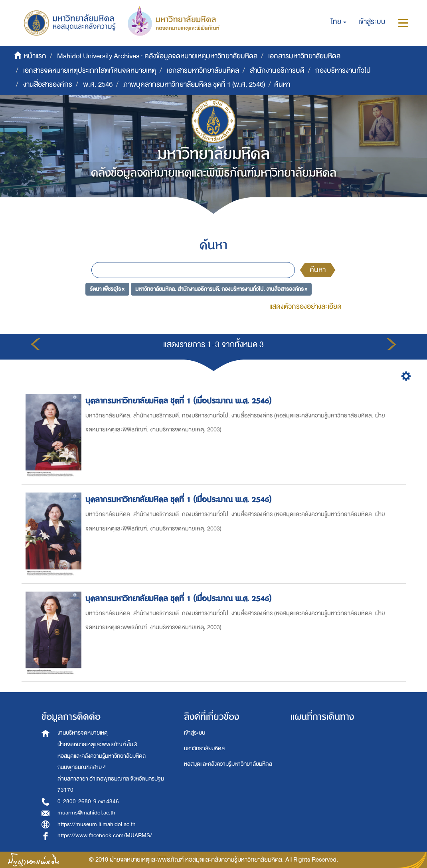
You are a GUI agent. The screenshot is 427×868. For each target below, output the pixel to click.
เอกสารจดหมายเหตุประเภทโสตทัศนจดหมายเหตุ (90, 71)
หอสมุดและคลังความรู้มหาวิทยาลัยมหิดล (228, 764)
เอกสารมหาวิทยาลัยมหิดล (304, 56)
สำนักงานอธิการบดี (277, 71)
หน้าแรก (35, 56)
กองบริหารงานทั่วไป (343, 71)
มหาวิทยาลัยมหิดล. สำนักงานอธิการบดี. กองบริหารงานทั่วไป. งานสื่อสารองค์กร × (221, 289)
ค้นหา (318, 270)
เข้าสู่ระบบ (195, 733)
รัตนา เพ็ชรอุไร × (107, 289)
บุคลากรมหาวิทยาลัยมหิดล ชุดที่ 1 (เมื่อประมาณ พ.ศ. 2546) (180, 401)
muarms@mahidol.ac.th (86, 813)
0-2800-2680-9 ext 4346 (88, 801)
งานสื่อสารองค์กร (48, 84)
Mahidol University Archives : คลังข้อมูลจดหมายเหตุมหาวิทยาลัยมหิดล (157, 56)
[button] (339, 22)
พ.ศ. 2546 (98, 84)
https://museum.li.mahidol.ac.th (97, 824)
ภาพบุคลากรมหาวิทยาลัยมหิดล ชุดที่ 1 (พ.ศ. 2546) (194, 84)
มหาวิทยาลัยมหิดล (204, 748)
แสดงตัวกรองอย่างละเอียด (305, 307)
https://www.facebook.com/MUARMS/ (105, 835)
